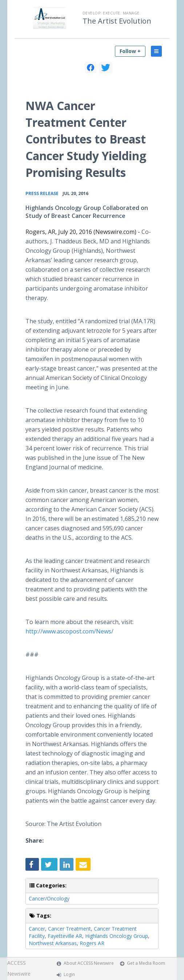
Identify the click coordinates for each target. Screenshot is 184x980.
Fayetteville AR (65, 936)
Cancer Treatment (69, 929)
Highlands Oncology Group (117, 936)
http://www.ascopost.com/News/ (69, 631)
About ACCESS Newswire (89, 963)
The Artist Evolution (117, 21)
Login (69, 974)
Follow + (130, 51)
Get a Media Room (146, 963)
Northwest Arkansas (53, 943)
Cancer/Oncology (49, 898)
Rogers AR (92, 943)
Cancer (37, 929)
